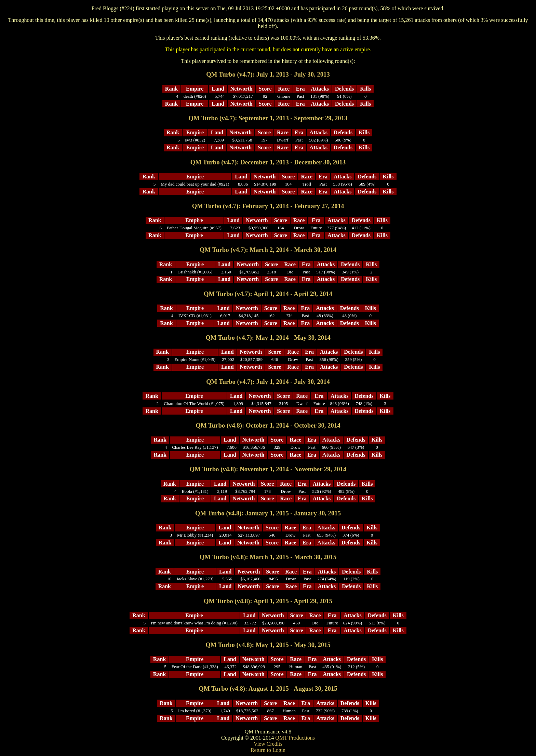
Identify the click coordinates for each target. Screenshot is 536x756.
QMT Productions (295, 738)
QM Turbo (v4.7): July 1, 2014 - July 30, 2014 (268, 382)
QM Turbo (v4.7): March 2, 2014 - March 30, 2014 (268, 250)
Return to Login (268, 750)
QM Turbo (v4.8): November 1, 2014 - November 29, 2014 (268, 469)
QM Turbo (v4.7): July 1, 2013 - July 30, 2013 (268, 74)
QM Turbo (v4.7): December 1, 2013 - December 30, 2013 (268, 162)
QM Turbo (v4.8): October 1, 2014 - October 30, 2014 (268, 425)
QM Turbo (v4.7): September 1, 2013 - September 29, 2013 (268, 118)
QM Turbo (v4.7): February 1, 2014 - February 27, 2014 (268, 206)
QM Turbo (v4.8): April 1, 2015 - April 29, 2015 (268, 601)
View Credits (268, 744)
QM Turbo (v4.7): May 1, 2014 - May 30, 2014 (268, 337)
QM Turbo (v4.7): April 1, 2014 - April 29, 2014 (268, 294)
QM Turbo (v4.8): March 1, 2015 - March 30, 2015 (268, 557)
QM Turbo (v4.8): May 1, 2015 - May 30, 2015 (268, 645)
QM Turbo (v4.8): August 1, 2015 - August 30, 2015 (268, 688)
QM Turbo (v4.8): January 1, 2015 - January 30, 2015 (268, 513)
